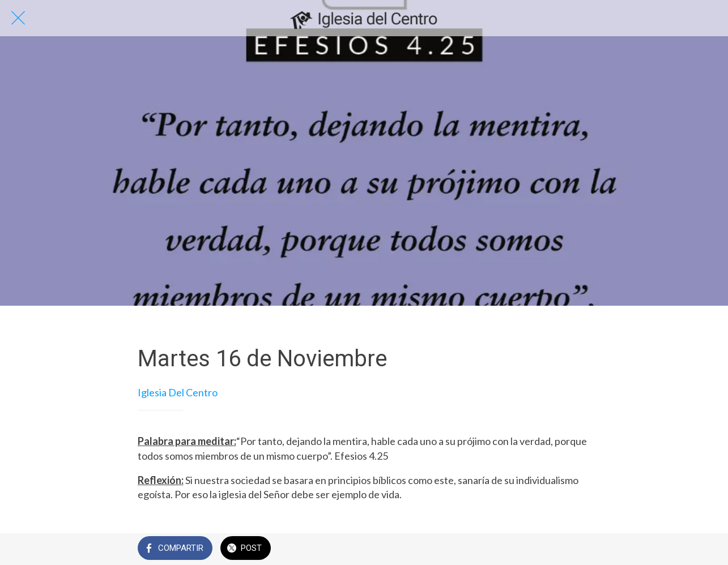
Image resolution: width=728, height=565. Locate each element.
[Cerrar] (18, 18)
